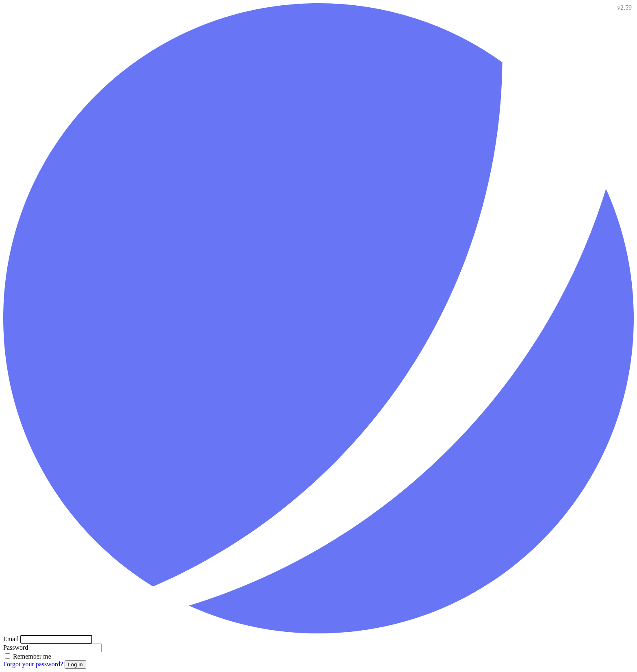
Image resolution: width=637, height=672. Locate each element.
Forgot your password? (34, 664)
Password (16, 647)
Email (12, 639)
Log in (75, 664)
